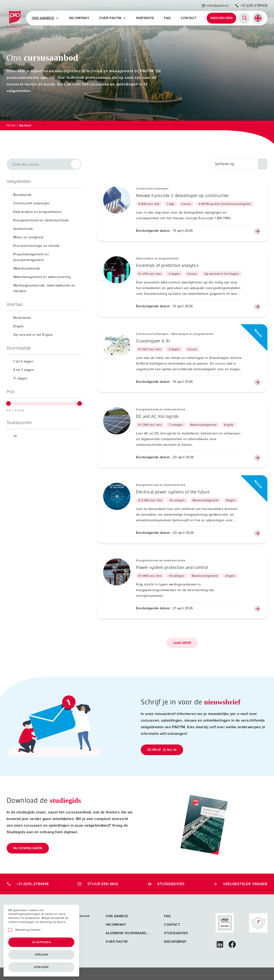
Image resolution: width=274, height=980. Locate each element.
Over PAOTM (113, 18)
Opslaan (41, 955)
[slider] (9, 403)
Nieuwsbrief (175, 941)
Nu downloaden (28, 848)
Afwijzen (41, 967)
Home (11, 125)
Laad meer (182, 642)
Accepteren (41, 942)
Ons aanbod (117, 915)
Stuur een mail (98, 883)
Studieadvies (166, 883)
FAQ (167, 18)
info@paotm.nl (215, 5)
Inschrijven (221, 18)
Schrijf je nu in (162, 749)
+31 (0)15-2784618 (251, 5)
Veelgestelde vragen (240, 883)
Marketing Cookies (28, 930)
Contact (189, 18)
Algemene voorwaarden (128, 932)
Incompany (79, 18)
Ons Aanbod (46, 18)
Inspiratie (145, 18)
